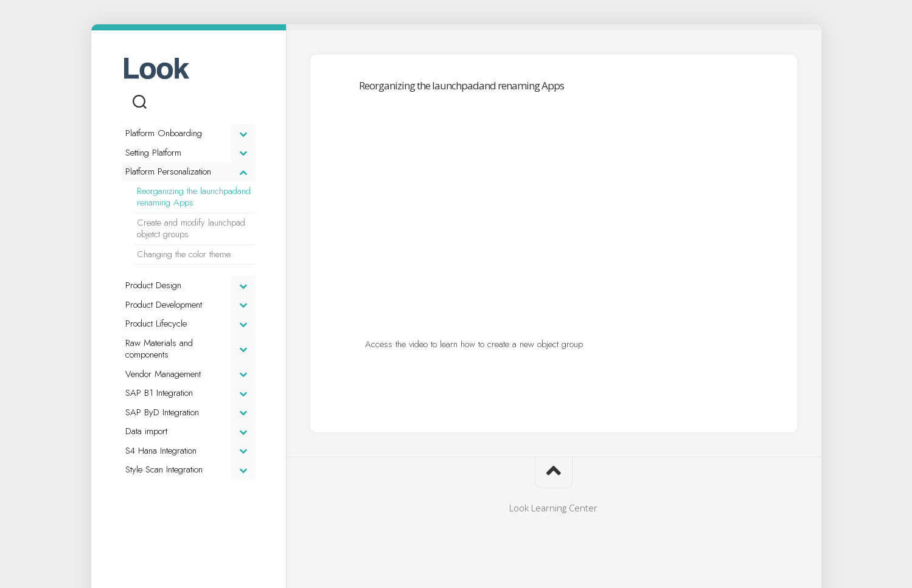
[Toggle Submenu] (243, 134)
